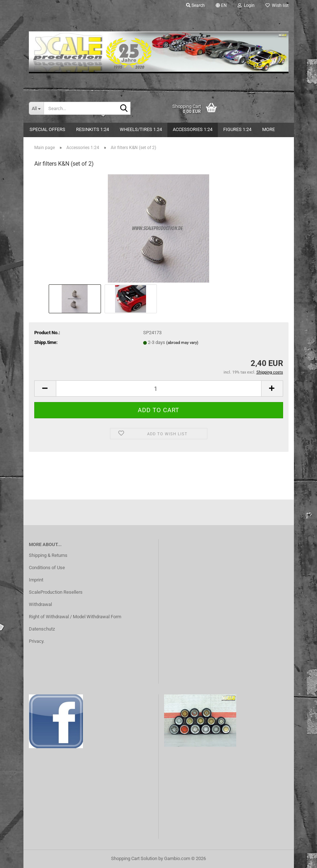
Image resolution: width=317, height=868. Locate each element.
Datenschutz (42, 629)
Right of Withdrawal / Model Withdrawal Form (75, 617)
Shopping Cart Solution (134, 858)
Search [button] (195, 5)
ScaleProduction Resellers (56, 592)
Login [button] (246, 5)
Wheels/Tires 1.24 (141, 129)
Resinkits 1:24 (93, 129)
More (268, 129)
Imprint (36, 580)
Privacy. (37, 641)
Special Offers (47, 129)
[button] (221, 5)
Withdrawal (40, 604)
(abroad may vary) (182, 343)
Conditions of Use (47, 568)
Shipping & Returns (48, 555)
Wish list (277, 5)
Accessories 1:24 (193, 129)
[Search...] (36, 108)
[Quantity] (159, 389)
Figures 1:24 (237, 129)
